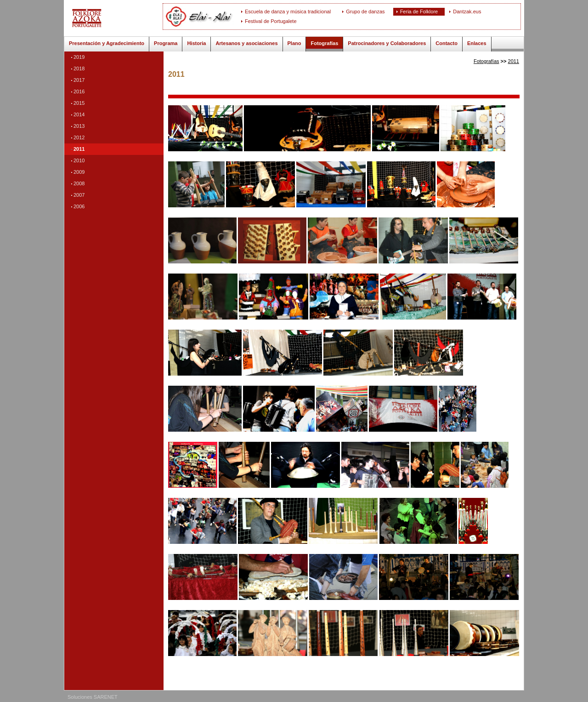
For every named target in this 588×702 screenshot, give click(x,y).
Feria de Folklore (419, 11)
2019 (79, 57)
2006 (79, 206)
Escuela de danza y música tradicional (288, 11)
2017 (79, 80)
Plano (294, 43)
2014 (79, 114)
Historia (196, 43)
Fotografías (324, 43)
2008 (79, 183)
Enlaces (477, 43)
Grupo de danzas (365, 11)
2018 (79, 68)
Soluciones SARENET (93, 697)
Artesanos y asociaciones (246, 43)
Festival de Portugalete (271, 21)
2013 (79, 126)
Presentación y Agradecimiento (107, 43)
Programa (166, 43)
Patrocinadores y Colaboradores (387, 43)
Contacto (447, 43)
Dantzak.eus (467, 11)
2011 (79, 149)
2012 (79, 137)
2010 (79, 160)
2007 (79, 195)
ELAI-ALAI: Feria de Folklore (117, 18)
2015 (79, 103)
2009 (79, 172)
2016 (79, 91)
